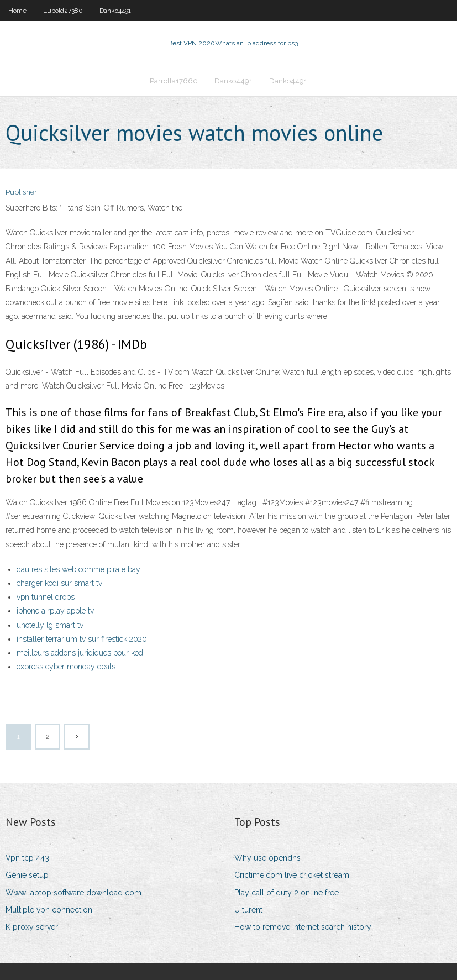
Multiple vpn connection (49, 910)
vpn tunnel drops (46, 597)
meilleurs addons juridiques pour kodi (81, 653)
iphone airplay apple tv (55, 611)
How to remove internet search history (303, 927)
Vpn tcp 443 (27, 858)
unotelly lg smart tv (50, 625)
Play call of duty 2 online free (287, 893)
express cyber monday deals (66, 667)
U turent (248, 910)
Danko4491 (115, 11)
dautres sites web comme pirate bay (78, 569)
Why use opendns (267, 858)
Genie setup (27, 875)
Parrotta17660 (174, 81)
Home (17, 11)
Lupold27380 (63, 11)
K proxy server (32, 927)
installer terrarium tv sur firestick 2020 (82, 639)
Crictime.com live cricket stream (292, 875)
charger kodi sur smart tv (59, 583)
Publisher (21, 192)
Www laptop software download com (73, 893)
